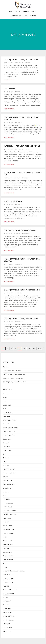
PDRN (5, 567)
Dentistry (6, 443)
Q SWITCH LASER (8, 579)
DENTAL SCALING (9, 435)
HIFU (5, 496)
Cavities (5, 409)
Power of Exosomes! (13, 201)
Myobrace (6, 548)
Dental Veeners (8, 439)
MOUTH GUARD (8, 545)
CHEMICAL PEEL (8, 413)
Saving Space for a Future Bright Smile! (22, 146)
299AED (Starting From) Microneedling (22, 290)
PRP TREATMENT (8, 575)
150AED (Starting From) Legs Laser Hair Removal (22, 118)
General (5, 477)
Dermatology (7, 450)
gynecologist (7, 488)
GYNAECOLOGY (8, 480)
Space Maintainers (9, 605)
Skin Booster (7, 601)
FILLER (5, 462)
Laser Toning (7, 518)
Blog (25, 16)
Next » (40, 349)
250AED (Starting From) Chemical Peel (14, 382)
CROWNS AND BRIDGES (10, 428)
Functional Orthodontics (10, 473)
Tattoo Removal (8, 612)
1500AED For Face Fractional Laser (14, 378)
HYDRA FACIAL (8, 507)
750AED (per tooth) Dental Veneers (20, 230)
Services (26, 12)
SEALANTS (6, 597)
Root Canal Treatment (10, 590)
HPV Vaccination (8, 503)
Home (11, 12)
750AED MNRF (9, 88)
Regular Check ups (9, 582)
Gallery (34, 12)
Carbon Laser (7, 405)
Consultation (7, 424)
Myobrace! (6, 367)
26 (29, 349)
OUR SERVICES (8, 552)
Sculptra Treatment (9, 594)
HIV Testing (7, 499)
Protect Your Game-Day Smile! (12, 371)
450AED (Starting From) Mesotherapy (21, 60)
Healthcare (6, 492)
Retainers (6, 586)
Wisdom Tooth (8, 631)
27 (34, 349)
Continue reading (9, 80)
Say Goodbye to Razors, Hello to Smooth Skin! (23, 174)
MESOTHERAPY (8, 526)
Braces (5, 401)
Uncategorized (7, 628)
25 (24, 349)
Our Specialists (15, 16)
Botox (5, 398)
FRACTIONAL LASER (9, 469)
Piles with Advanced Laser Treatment (14, 571)
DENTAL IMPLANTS (9, 431)
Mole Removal (7, 541)
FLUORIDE (6, 465)
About (18, 12)
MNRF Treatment (8, 533)
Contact (33, 16)
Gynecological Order (9, 484)
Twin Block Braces (9, 620)
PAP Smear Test (8, 560)
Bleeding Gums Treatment (11, 394)
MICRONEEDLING (8, 530)
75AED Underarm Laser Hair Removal (14, 374)
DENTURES (7, 447)
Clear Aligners (7, 416)
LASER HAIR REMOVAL (10, 511)
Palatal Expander (8, 556)
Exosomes (6, 458)
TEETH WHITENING (9, 616)
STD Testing (7, 609)
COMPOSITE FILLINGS (10, 420)
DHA (5, 454)
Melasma (6, 522)
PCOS (5, 563)
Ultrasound (6, 624)
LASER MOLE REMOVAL (10, 514)
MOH (5, 537)
